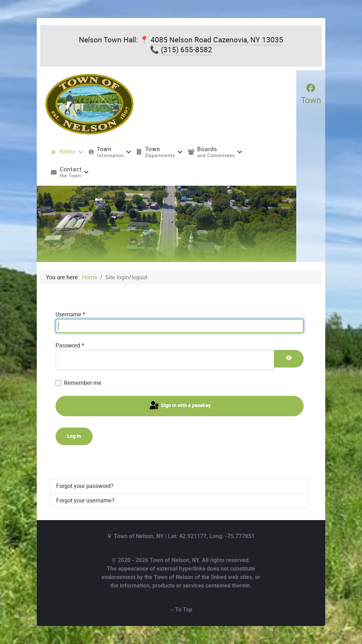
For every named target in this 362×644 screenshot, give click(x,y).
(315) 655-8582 (186, 50)
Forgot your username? (85, 500)
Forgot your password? (85, 486)
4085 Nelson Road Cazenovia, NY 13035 (217, 40)
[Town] (311, 94)
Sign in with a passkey (180, 406)
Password (70, 345)
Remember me (83, 383)
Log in (74, 436)
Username (70, 314)
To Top (181, 610)
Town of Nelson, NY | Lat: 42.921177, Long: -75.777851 (184, 536)
